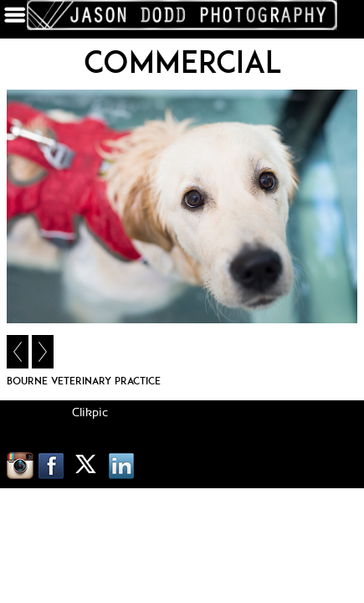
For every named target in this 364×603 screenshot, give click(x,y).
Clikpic (90, 413)
